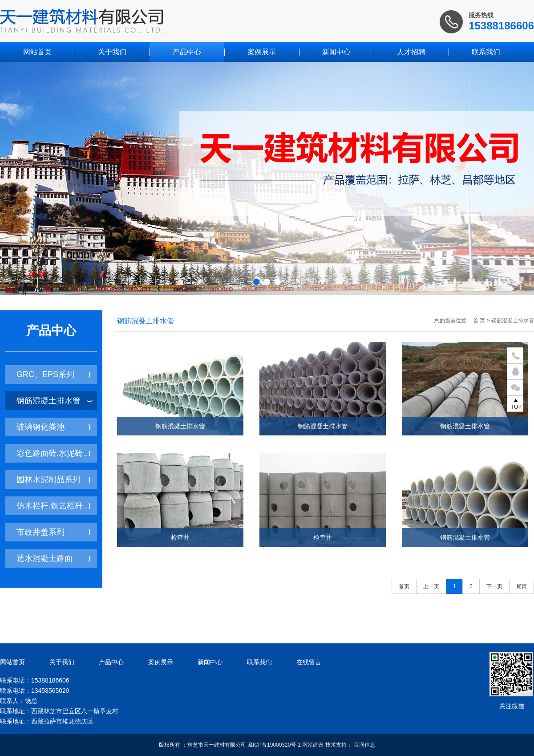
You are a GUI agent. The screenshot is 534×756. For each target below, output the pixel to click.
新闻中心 (336, 52)
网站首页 (37, 52)
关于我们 (112, 52)
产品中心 (187, 52)
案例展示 (262, 52)
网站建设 (313, 745)
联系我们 (486, 52)
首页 (404, 586)
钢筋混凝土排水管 (55, 401)
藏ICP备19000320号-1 (274, 745)
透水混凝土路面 (53, 558)
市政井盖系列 (53, 532)
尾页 (522, 586)
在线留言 (309, 662)
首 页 (479, 321)
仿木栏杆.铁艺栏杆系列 (57, 506)
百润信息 (364, 745)
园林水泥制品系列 (53, 480)
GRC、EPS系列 (53, 374)
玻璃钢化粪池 (53, 427)
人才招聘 (411, 52)
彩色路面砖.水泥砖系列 (57, 453)
